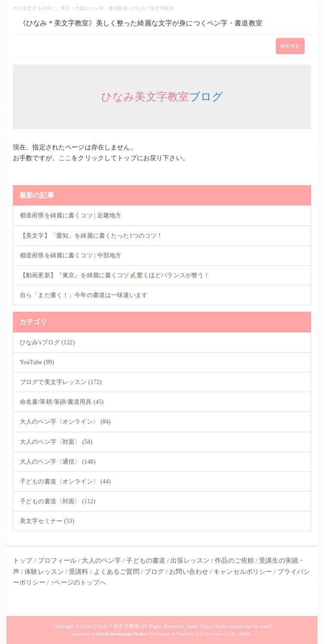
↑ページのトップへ (79, 582)
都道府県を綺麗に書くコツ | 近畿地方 (71, 215)
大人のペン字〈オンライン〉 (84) (65, 422)
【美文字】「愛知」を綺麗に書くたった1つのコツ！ (91, 236)
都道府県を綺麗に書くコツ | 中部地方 (71, 255)
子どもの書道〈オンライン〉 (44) (65, 481)
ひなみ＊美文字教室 (116, 626)
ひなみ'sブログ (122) (47, 342)
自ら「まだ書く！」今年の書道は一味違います (84, 295)
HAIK (245, 634)
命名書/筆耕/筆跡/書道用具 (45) (62, 402)
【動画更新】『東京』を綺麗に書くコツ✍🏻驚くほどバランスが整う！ (115, 275)
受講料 (79, 572)
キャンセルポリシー (243, 572)
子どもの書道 (146, 560)
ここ (65, 158)
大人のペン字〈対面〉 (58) (56, 442)
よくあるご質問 (117, 572)
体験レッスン (44, 572)
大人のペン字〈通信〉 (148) (58, 462)
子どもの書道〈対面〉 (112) (58, 501)
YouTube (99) (37, 362)
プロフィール (57, 560)
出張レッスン (190, 560)
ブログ (206, 97)
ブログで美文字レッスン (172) (61, 382)
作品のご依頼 (234, 560)
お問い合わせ (189, 572)
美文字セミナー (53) (47, 521)
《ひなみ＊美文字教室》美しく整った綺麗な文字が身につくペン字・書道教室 (141, 23)
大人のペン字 (101, 560)
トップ (23, 560)
